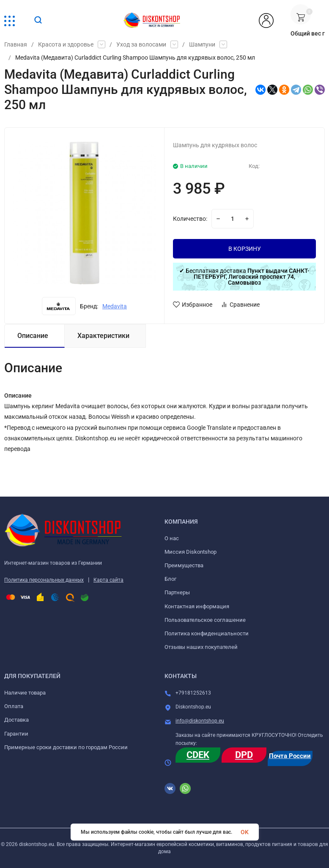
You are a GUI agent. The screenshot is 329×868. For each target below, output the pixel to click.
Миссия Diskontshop (191, 552)
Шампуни (202, 44)
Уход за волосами (141, 44)
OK (245, 832)
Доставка (16, 720)
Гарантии (16, 734)
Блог (170, 579)
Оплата (14, 706)
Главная (16, 44)
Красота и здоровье (66, 44)
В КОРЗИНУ (245, 249)
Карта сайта (108, 580)
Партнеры (177, 592)
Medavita (115, 306)
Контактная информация (197, 606)
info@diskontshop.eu (200, 721)
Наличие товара (25, 693)
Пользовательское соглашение (205, 620)
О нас (172, 538)
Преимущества (184, 565)
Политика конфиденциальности (207, 633)
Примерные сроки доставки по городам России (66, 747)
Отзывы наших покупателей (201, 647)
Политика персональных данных (44, 580)
